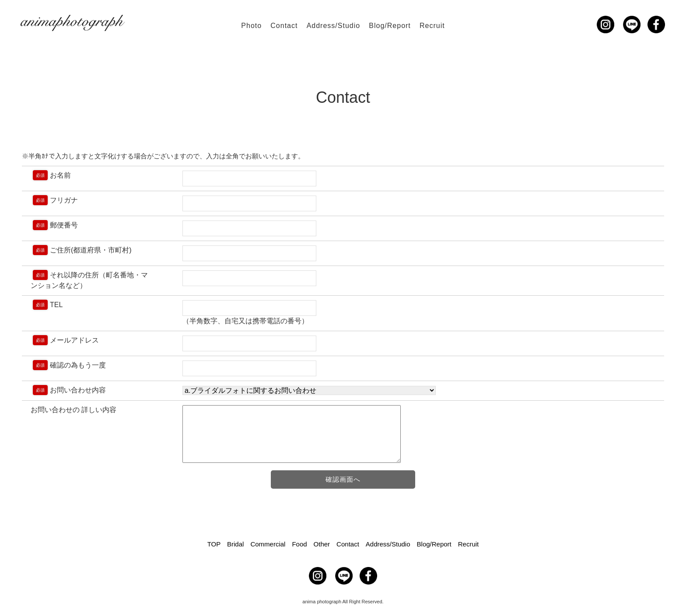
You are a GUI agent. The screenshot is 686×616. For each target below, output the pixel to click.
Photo (251, 26)
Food (299, 544)
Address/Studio (334, 26)
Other (322, 544)
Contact (284, 26)
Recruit (432, 26)
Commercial (268, 544)
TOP (214, 544)
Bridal (235, 544)
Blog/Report (390, 26)
